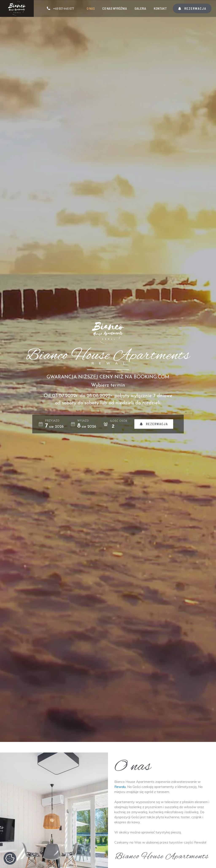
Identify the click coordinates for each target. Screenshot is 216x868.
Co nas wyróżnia (115, 8)
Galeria (140, 8)
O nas (91, 8)
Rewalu (120, 787)
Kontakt (160, 8)
